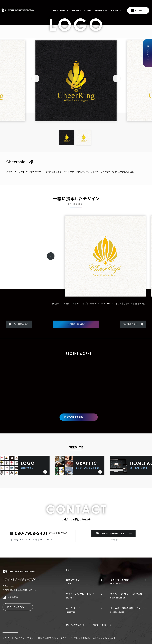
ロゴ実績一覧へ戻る (76, 324)
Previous (35, 78)
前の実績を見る (21, 324)
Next (117, 78)
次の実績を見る (131, 324)
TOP (69, 570)
